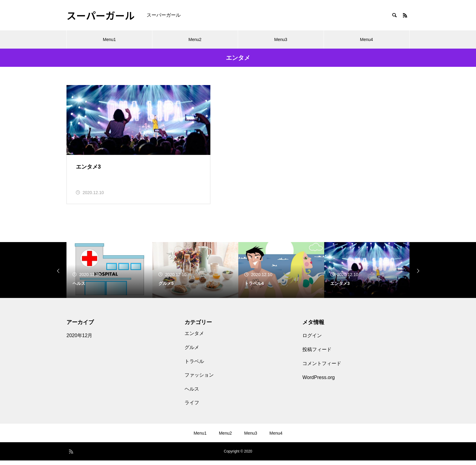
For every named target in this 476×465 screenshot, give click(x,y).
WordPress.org (318, 382)
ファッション (199, 380)
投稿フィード (317, 354)
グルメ (192, 352)
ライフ (192, 407)
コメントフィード (322, 368)
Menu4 (367, 39)
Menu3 (281, 39)
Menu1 (109, 39)
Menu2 (195, 39)
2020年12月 (79, 340)
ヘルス (192, 393)
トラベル (194, 366)
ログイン (312, 340)
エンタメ (194, 338)
